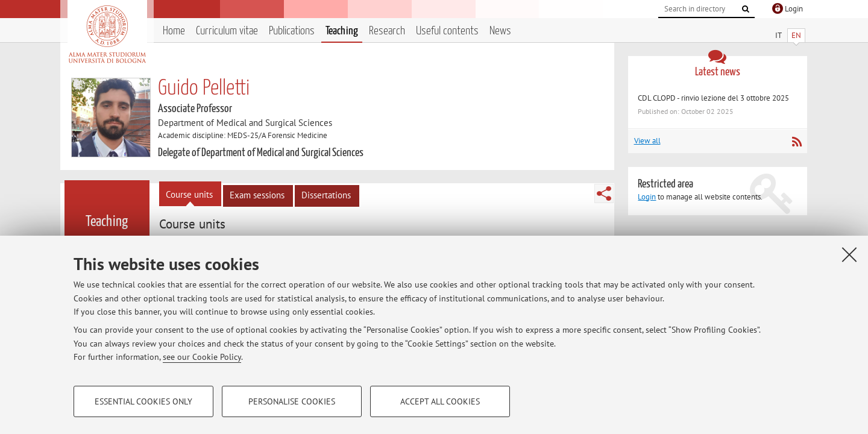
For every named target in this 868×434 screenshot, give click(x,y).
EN (796, 35)
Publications (292, 31)
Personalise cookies (292, 401)
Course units (189, 194)
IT (778, 35)
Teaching (342, 31)
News (500, 31)
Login (647, 197)
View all (647, 141)
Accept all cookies (440, 401)
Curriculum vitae (227, 31)
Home (174, 31)
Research (387, 31)
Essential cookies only (143, 401)
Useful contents (447, 31)
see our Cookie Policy (202, 357)
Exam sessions (257, 195)
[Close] (849, 254)
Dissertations (326, 195)
